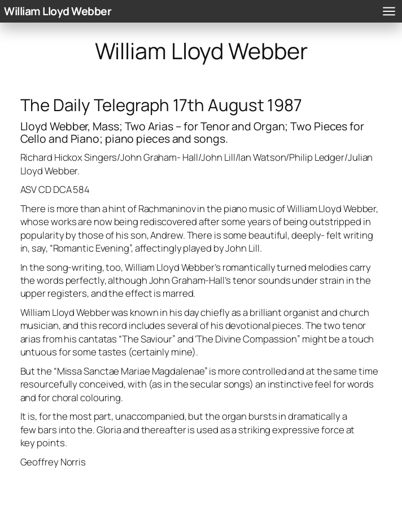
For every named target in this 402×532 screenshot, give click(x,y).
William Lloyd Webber (58, 11)
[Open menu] (389, 11)
